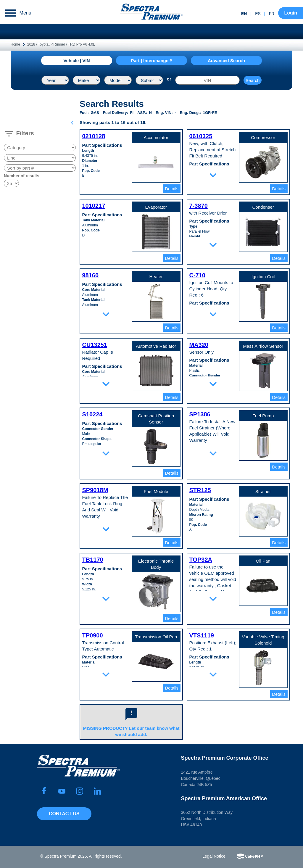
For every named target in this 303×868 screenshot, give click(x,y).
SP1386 (200, 414)
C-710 (197, 275)
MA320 (199, 345)
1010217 (94, 206)
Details (172, 189)
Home (15, 44)
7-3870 (199, 206)
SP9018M (95, 490)
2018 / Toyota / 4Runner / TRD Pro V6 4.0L (61, 44)
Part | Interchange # (151, 61)
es (258, 14)
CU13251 (95, 345)
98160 (91, 275)
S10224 (92, 414)
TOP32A (201, 560)
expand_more (213, 175)
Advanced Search (226, 61)
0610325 (201, 136)
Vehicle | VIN (76, 61)
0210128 (94, 136)
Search (253, 80)
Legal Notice (214, 856)
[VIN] (207, 80)
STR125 (200, 490)
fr (272, 14)
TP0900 (93, 635)
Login (291, 13)
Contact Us (64, 814)
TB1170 (93, 560)
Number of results (22, 176)
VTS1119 (202, 635)
